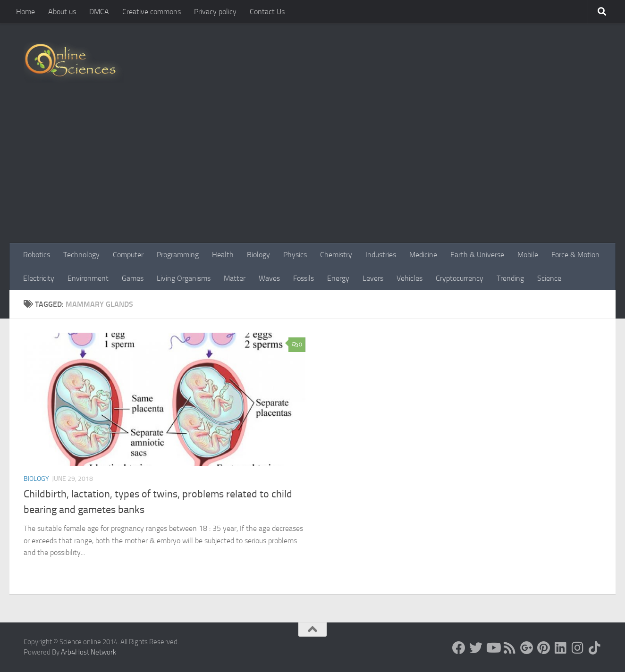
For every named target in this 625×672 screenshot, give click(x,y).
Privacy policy (215, 12)
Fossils (304, 278)
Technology (81, 255)
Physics (295, 255)
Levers (373, 278)
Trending (510, 278)
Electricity (39, 278)
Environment (88, 278)
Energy (338, 278)
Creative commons (152, 12)
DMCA (99, 12)
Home (25, 12)
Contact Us (267, 12)
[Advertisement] (312, 172)
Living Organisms (184, 278)
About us (62, 12)
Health (223, 255)
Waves (269, 278)
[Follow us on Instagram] (578, 648)
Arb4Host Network (89, 652)
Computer (128, 255)
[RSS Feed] (510, 648)
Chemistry (336, 255)
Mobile (528, 255)
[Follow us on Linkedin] (561, 648)
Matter (235, 278)
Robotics (37, 255)
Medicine (423, 255)
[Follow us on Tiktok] (595, 648)
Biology (258, 255)
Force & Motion (575, 255)
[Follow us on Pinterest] (544, 648)
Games (133, 278)
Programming (178, 255)
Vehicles (410, 278)
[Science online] (459, 648)
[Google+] (527, 648)
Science (549, 278)
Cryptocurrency (460, 278)
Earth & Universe (477, 255)
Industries (381, 255)
